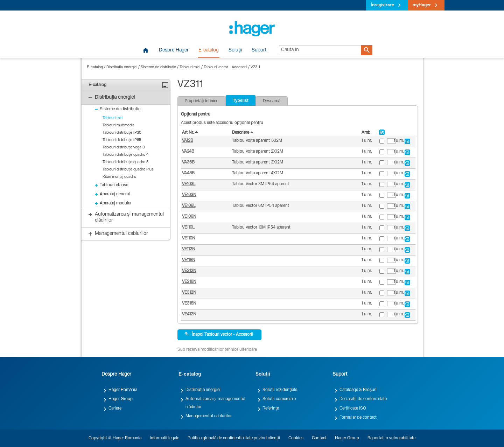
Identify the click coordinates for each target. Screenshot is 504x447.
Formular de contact (358, 418)
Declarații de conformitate (363, 399)
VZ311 (255, 67)
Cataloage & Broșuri (358, 390)
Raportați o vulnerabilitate (391, 438)
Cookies (296, 438)
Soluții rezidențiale (280, 390)
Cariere (115, 408)
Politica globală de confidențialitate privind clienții (234, 438)
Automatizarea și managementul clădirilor (215, 403)
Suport (259, 50)
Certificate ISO (353, 408)
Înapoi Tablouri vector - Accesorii (219, 334)
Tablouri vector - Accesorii (225, 67)
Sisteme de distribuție (158, 67)
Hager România (123, 390)
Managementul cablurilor (209, 416)
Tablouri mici (190, 67)
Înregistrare (383, 5)
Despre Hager (174, 50)
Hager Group (121, 399)
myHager (422, 5)
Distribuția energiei (122, 67)
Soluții (235, 50)
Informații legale (164, 438)
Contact (319, 438)
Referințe (271, 408)
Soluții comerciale (279, 399)
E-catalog (209, 50)
